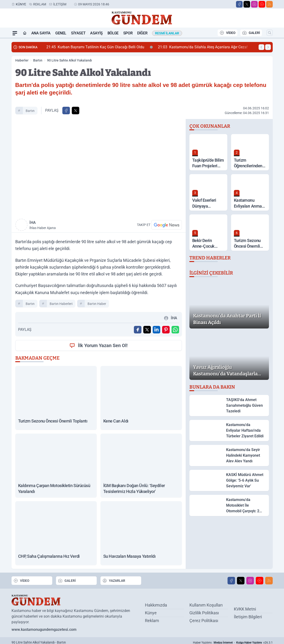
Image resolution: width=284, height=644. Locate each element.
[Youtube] (262, 4)
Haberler (22, 60)
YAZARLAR (114, 581)
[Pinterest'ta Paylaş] (166, 330)
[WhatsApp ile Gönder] (175, 330)
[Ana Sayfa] (25, 33)
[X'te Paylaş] (76, 111)
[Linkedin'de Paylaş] (156, 330)
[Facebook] (239, 4)
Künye (21, 4)
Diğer (142, 33)
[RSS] (269, 4)
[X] (247, 4)
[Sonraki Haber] (268, 47)
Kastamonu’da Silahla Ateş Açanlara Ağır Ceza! (207, 47)
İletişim (60, 4)
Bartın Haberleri (61, 304)
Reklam (40, 4)
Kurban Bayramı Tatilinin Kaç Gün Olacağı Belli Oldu (100, 47)
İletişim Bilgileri (248, 617)
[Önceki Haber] (261, 47)
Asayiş (96, 33)
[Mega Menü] (15, 33)
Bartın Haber (97, 304)
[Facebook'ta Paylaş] (66, 111)
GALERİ (251, 33)
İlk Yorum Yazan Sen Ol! (98, 345)
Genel (61, 33)
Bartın (38, 60)
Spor (128, 33)
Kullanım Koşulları (206, 605)
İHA (63, 225)
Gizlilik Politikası (204, 613)
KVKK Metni (245, 609)
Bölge (113, 33)
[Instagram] (254, 4)
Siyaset (78, 33)
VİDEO (228, 33)
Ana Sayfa (41, 33)
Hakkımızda (156, 605)
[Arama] (270, 33)
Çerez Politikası (204, 621)
